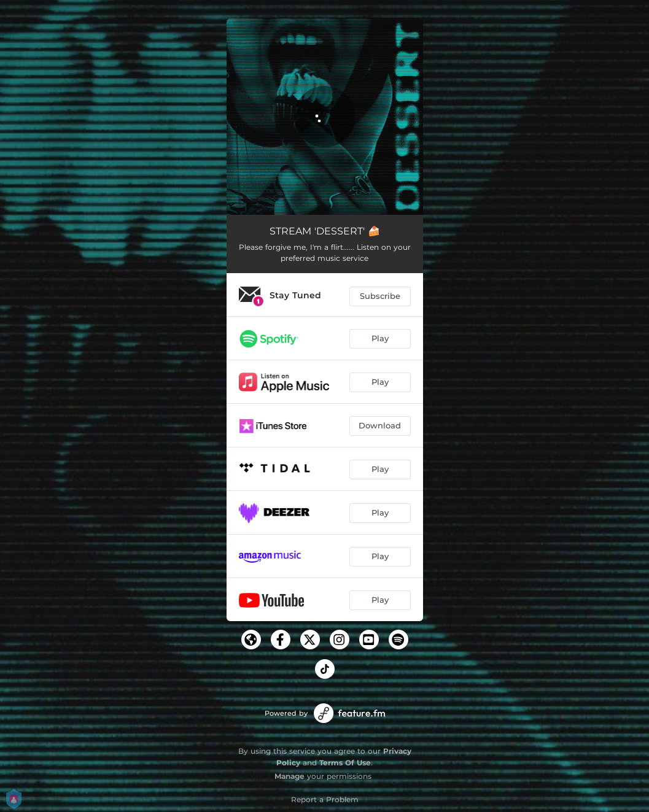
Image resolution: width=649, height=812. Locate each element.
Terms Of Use (345, 763)
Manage (290, 776)
